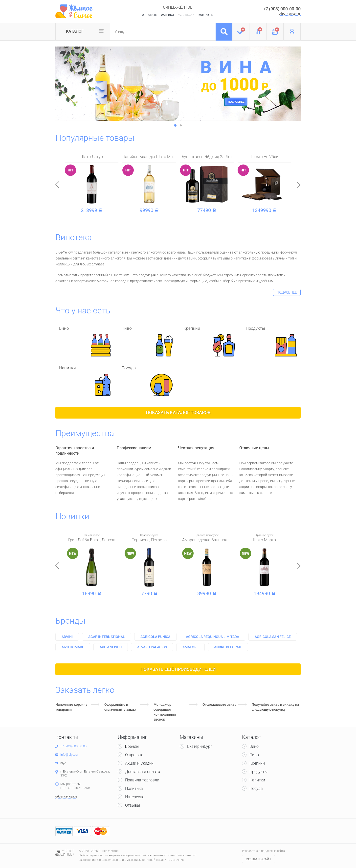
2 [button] (181, 125)
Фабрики (167, 15)
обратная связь (290, 14)
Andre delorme (228, 647)
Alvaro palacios (152, 647)
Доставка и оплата (143, 772)
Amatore (190, 647)
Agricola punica (155, 637)
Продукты (258, 772)
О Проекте (149, 15)
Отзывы (133, 805)
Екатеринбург (200, 746)
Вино (254, 746)
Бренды (70, 621)
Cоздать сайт (259, 859)
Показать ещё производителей (178, 669)
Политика (134, 788)
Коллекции (186, 15)
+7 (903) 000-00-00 (282, 9)
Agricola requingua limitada (212, 637)
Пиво (254, 755)
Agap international (107, 637)
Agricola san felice (273, 637)
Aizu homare (73, 647)
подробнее (287, 292)
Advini (67, 637)
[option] (178, 84)
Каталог (75, 31)
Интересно (135, 797)
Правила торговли (142, 780)
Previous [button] (57, 185)
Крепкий (257, 763)
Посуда (256, 788)
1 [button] (175, 125)
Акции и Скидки (139, 763)
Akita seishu (111, 647)
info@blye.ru (69, 755)
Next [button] (299, 185)
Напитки (257, 780)
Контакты (206, 15)
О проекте (134, 755)
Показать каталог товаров (178, 412)
